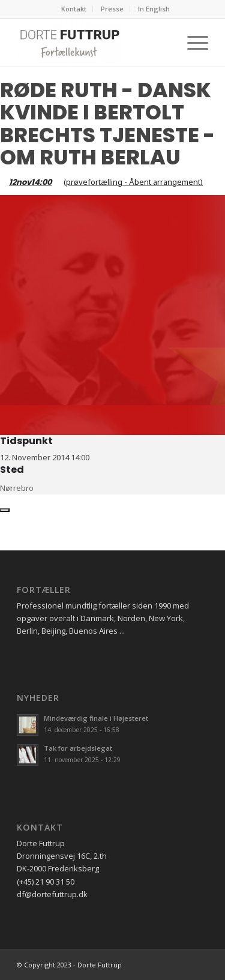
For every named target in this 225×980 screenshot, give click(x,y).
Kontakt (74, 9)
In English (154, 9)
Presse (112, 9)
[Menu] (192, 43)
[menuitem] (74, 9)
